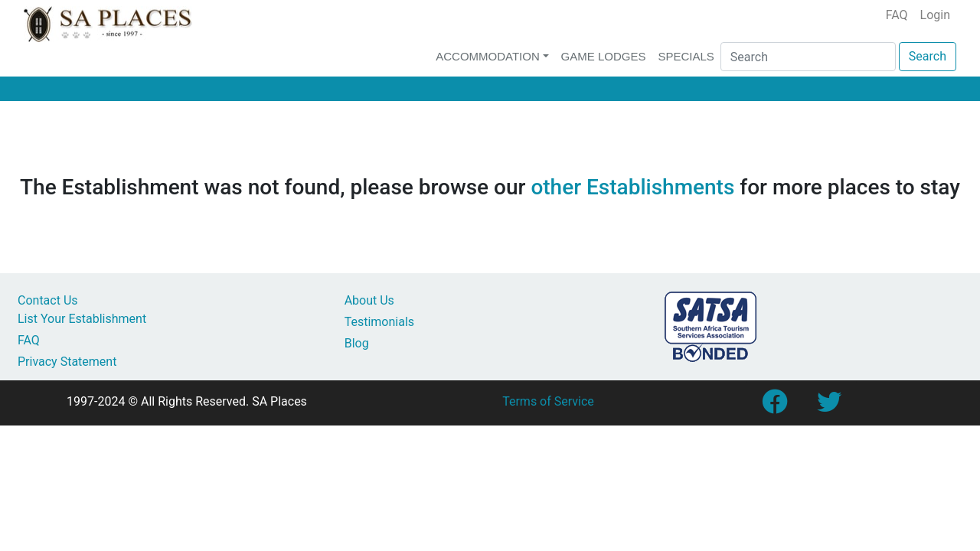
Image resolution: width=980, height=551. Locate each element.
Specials (686, 56)
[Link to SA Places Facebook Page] (774, 407)
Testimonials (379, 322)
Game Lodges (604, 56)
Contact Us (48, 300)
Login (935, 15)
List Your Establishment (82, 319)
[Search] (808, 57)
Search (928, 56)
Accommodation (488, 56)
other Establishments (632, 187)
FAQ (897, 15)
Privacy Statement (67, 362)
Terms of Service (548, 401)
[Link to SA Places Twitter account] (829, 407)
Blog (357, 343)
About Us (369, 300)
